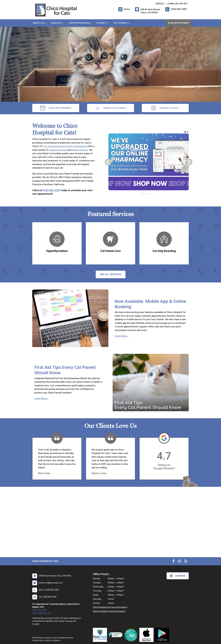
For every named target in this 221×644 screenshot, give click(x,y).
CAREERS (159, 4)
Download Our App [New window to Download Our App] (178, 4)
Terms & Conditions (52, 640)
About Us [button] (39, 23)
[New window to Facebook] (174, 562)
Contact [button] (102, 23)
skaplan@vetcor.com (42, 613)
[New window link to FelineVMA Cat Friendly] (116, 635)
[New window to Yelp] (186, 562)
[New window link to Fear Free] (101, 635)
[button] (185, 132)
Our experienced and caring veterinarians (65, 146)
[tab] (143, 194)
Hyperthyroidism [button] (80, 23)
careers (178, 576)
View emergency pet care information (110, 607)
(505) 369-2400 (39, 610)
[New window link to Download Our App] (147, 635)
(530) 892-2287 (52, 190)
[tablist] (149, 194)
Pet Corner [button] (121, 23)
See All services (111, 274)
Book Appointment (179, 23)
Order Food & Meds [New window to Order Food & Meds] (111, 108)
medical (53, 150)
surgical (62, 150)
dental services (80, 150)
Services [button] (57, 23)
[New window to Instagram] (179, 562)
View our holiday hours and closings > (109, 611)
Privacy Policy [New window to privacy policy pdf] (38, 640)
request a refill (165, 108)
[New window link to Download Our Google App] (163, 635)
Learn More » (122, 336)
